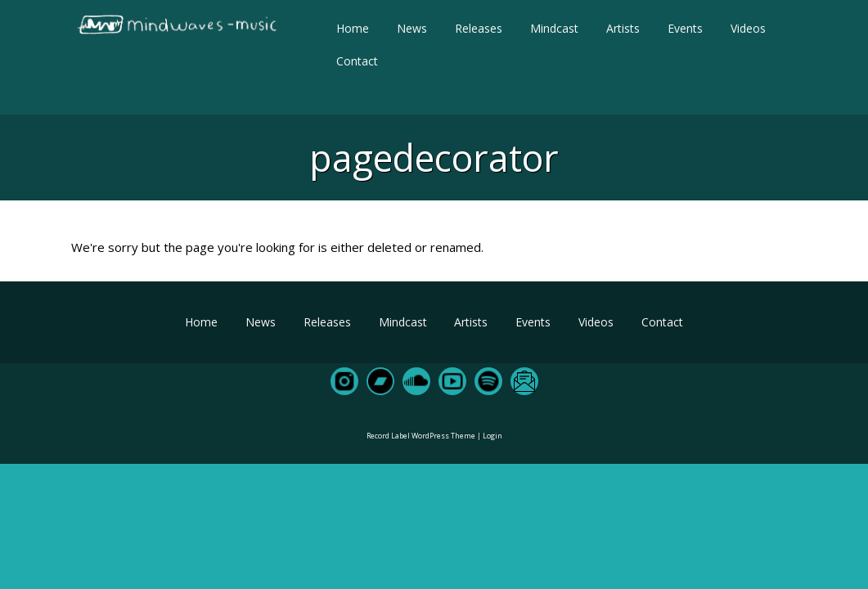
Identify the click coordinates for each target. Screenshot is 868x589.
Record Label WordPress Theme (421, 436)
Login (492, 436)
